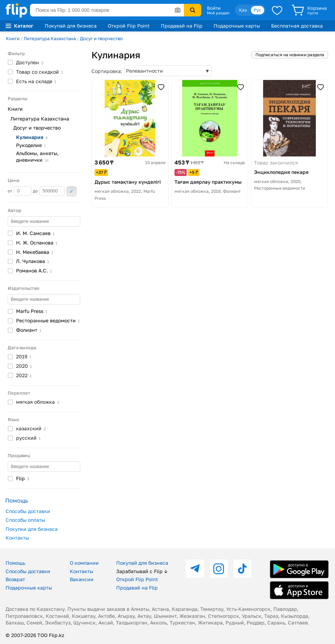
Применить (72, 191)
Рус (258, 10)
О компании (84, 563)
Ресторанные (48, 320)
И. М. (35, 233)
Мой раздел (218, 13)
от (20, 191)
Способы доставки (28, 511)
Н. (35, 252)
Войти (214, 8)
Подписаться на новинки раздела (290, 55)
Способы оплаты (25, 520)
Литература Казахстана (50, 38)
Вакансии (82, 579)
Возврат (15, 579)
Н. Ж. (37, 243)
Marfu (32, 311)
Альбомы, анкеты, (37, 156)
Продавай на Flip (182, 26)
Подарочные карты (237, 26)
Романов (34, 270)
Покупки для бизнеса (32, 529)
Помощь (15, 563)
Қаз (243, 10)
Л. (32, 261)
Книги (13, 38)
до (49, 191)
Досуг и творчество (101, 38)
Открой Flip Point (129, 26)
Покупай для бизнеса (71, 26)
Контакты (17, 538)
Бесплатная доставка (297, 26)
